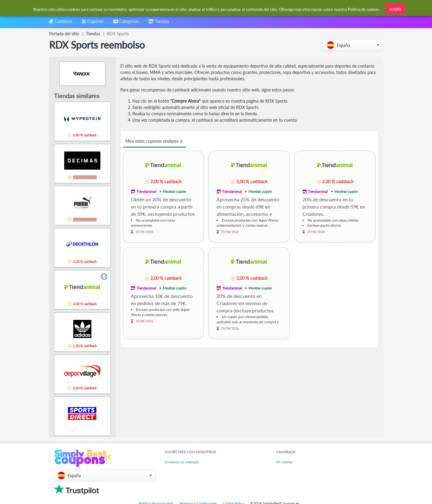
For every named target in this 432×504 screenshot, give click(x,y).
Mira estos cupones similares (155, 141)
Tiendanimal (146, 191)
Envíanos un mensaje (182, 462)
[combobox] (202, 9)
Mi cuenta (284, 462)
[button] (353, 45)
